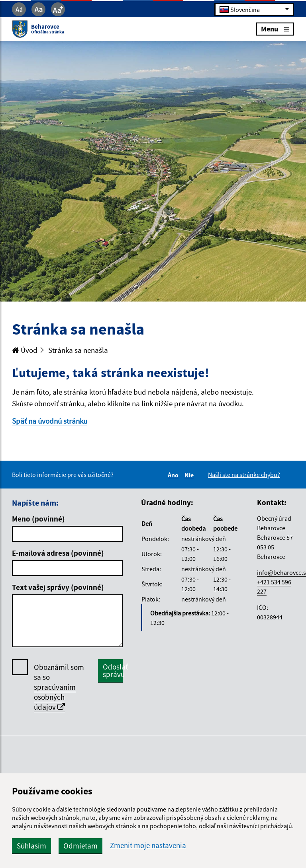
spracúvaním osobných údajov (55, 697)
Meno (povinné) (38, 519)
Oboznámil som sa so (59, 687)
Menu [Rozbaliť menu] (275, 29)
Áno (174, 475)
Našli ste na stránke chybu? (244, 475)
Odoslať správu (113, 670)
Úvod (25, 350)
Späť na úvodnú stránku (50, 421)
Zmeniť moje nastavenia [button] (148, 846)
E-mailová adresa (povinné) (58, 553)
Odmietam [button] (80, 846)
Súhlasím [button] (31, 846)
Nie (190, 475)
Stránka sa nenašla (78, 350)
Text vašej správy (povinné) (58, 587)
